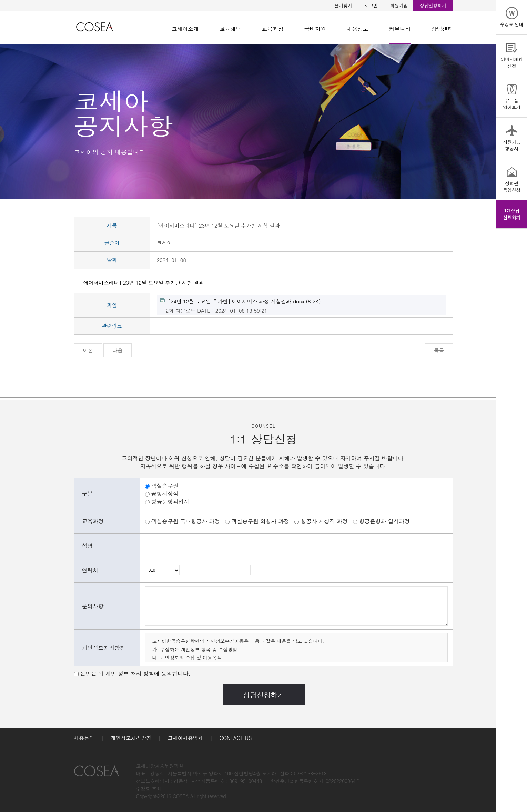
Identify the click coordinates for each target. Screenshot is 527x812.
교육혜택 (230, 29)
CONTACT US (236, 738)
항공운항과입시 (170, 502)
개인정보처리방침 (131, 738)
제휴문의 (84, 738)
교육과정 (273, 29)
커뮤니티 (400, 29)
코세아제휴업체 (185, 738)
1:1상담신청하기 (512, 214)
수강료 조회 (149, 789)
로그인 (371, 5)
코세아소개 (185, 29)
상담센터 (442, 29)
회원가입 (399, 5)
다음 (118, 350)
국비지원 (315, 29)
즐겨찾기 (343, 5)
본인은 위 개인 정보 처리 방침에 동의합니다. (135, 674)
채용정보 (358, 29)
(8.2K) (241, 301)
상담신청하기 (433, 5)
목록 (439, 350)
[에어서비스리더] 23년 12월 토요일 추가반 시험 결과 (143, 283)
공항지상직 (165, 494)
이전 (88, 350)
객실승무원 (165, 486)
